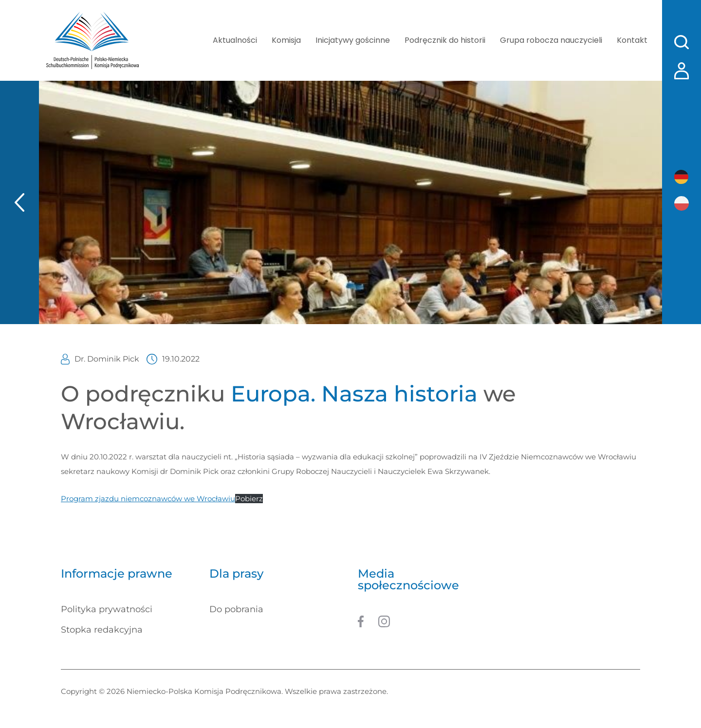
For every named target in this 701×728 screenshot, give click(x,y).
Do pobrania (236, 609)
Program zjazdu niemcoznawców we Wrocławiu (148, 499)
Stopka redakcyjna (102, 630)
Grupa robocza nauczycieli (551, 40)
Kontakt (632, 40)
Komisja (286, 40)
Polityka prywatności (107, 609)
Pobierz (249, 499)
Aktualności (235, 40)
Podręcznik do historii (445, 40)
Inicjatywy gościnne (353, 40)
